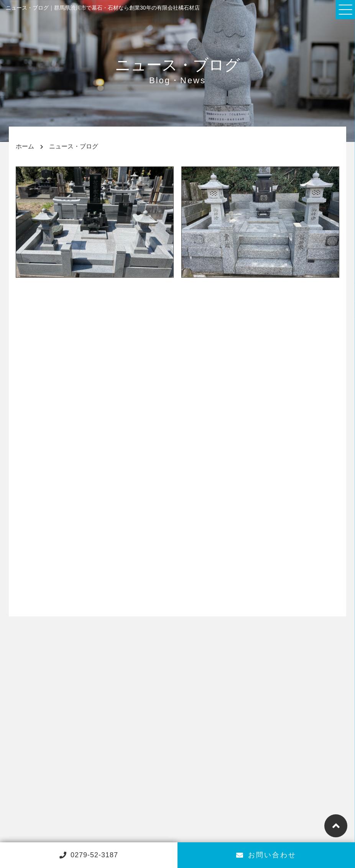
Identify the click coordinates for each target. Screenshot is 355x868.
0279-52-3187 (89, 855)
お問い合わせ (266, 855)
